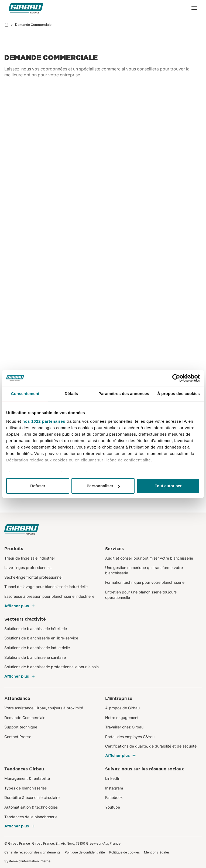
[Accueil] (6, 25)
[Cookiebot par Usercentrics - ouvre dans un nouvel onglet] (176, 378)
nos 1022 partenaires (44, 421)
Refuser (38, 486)
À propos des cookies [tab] (178, 394)
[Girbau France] (26, 8)
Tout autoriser (168, 486)
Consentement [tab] (25, 394)
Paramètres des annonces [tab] (124, 394)
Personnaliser (103, 486)
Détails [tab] (71, 394)
